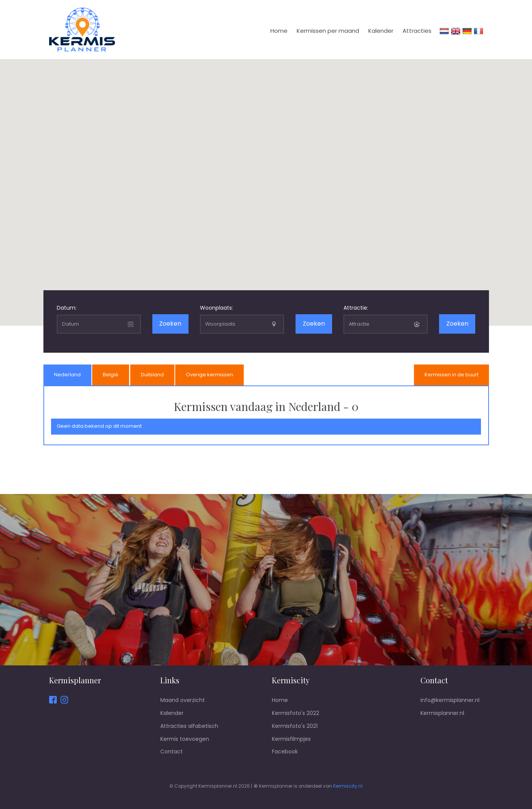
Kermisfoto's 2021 (295, 726)
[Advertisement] (266, 474)
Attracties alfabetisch (189, 726)
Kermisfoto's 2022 (296, 713)
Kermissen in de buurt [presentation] (451, 375)
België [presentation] (111, 375)
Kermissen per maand (328, 31)
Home (279, 31)
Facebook (285, 751)
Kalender (381, 31)
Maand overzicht (183, 700)
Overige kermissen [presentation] (209, 375)
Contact (172, 751)
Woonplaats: (216, 308)
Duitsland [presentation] (152, 375)
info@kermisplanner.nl (450, 700)
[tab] (67, 375)
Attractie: (356, 308)
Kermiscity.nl (348, 786)
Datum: (67, 308)
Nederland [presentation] (67, 375)
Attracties (417, 31)
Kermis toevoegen (185, 739)
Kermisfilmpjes (291, 739)
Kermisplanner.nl (442, 713)
